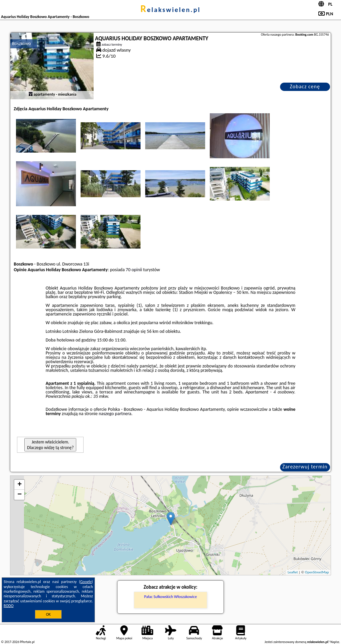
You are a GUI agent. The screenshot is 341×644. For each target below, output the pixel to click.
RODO (9, 606)
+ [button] (19, 485)
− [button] (19, 495)
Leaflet (293, 572)
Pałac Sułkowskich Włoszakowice (170, 597)
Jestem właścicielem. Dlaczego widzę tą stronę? (50, 445)
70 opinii (134, 270)
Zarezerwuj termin (305, 467)
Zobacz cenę (305, 86)
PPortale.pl (27, 642)
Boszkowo (21, 43)
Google (86, 582)
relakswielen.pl (171, 10)
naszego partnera (115, 414)
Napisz (335, 642)
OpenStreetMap (317, 572)
